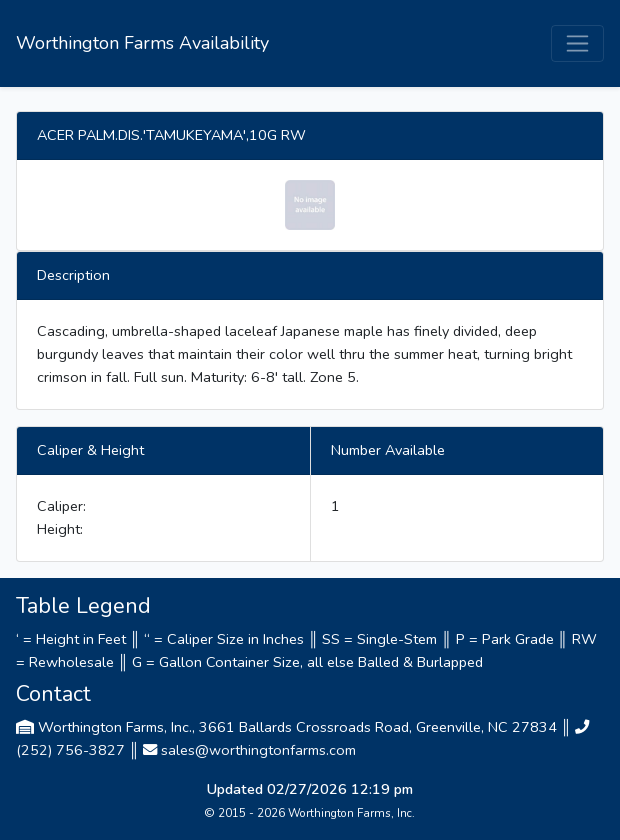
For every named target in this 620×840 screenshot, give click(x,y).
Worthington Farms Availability (142, 43)
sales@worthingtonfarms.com (258, 750)
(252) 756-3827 (70, 750)
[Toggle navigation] (577, 43)
